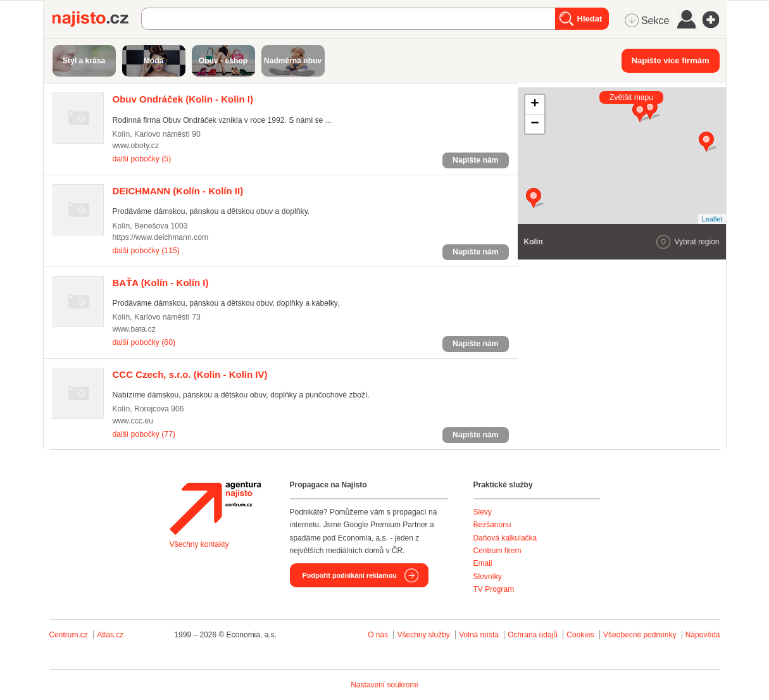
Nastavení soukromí (385, 685)
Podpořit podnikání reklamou (350, 575)
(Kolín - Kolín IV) (190, 374)
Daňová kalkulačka (505, 538)
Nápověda (703, 635)
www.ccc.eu (133, 421)
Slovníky (488, 577)
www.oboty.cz (136, 146)
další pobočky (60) (144, 342)
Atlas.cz (110, 635)
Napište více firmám (671, 60)
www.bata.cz (134, 329)
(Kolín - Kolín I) (183, 99)
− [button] (535, 124)
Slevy (483, 512)
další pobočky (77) (144, 434)
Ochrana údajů (533, 635)
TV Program (494, 589)
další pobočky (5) (142, 159)
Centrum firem (497, 551)
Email (483, 563)
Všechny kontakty (199, 544)
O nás (378, 635)
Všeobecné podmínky (640, 635)
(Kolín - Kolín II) (178, 191)
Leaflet (712, 219)
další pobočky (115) (146, 251)
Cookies (580, 635)
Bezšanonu (492, 525)
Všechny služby (424, 635)
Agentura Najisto (215, 508)
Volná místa (479, 635)
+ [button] (535, 104)
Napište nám (475, 160)
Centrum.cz (69, 635)
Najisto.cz (97, 19)
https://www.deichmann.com (161, 237)
